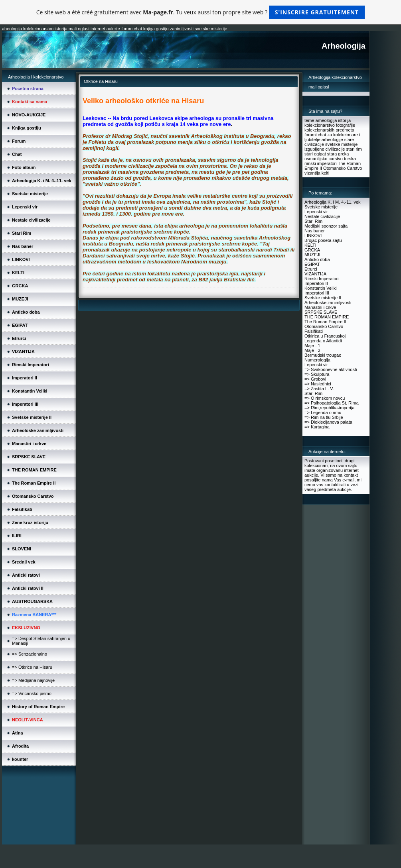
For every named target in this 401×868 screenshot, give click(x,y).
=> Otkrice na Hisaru (32, 667)
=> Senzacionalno (30, 654)
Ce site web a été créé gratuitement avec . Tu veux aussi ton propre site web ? (200, 12)
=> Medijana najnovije (33, 680)
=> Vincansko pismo (32, 693)
